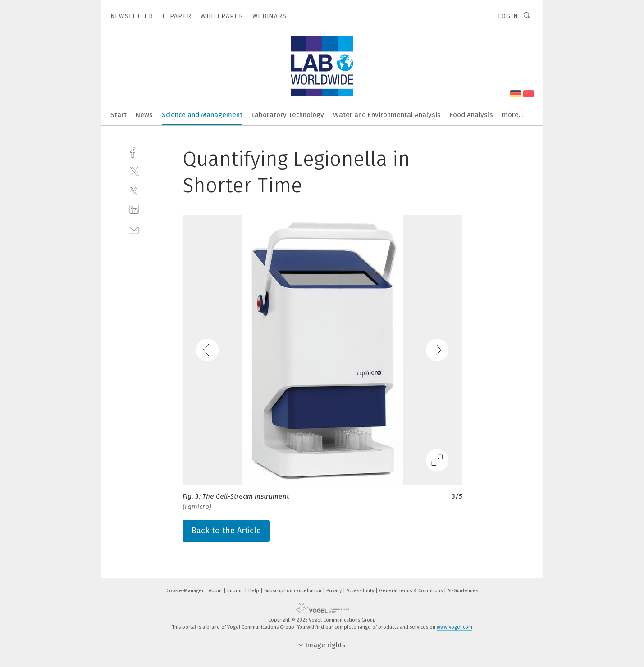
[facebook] (134, 152)
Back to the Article (226, 531)
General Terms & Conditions (411, 591)
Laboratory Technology (288, 115)
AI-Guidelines (463, 591)
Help (254, 591)
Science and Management (202, 115)
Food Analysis (471, 115)
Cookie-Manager (186, 591)
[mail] (134, 229)
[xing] (134, 190)
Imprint (236, 591)
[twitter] (134, 171)
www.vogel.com (454, 627)
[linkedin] (134, 210)
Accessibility (361, 591)
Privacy (335, 591)
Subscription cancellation (293, 591)
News (144, 115)
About (216, 591)
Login (508, 16)
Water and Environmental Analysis (387, 115)
